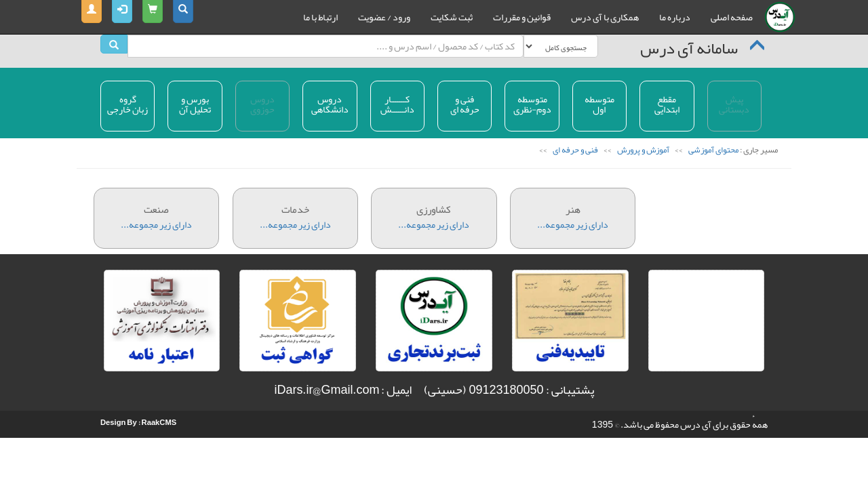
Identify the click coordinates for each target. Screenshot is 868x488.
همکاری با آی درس (605, 17)
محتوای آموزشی (713, 149)
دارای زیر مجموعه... (156, 211)
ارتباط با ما (320, 17)
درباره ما (675, 17)
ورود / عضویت (384, 17)
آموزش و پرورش (643, 149)
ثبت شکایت (452, 17)
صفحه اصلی (732, 17)
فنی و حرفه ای (575, 149)
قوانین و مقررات (522, 17)
